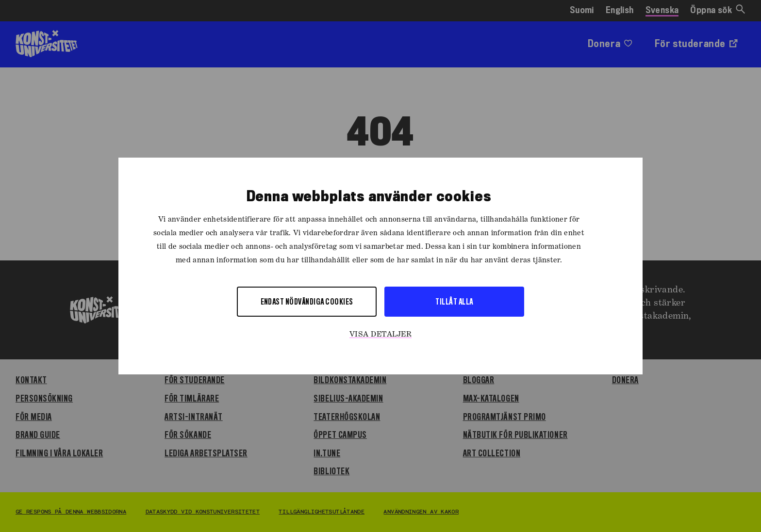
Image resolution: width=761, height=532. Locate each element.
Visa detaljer (380, 335)
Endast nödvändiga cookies (307, 301)
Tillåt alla (454, 301)
